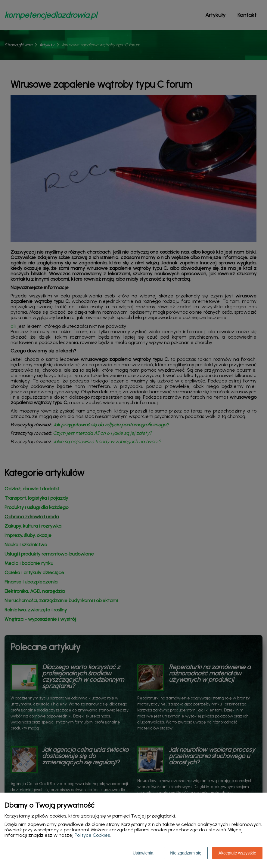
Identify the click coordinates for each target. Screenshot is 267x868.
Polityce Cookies (92, 835)
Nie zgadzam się (186, 853)
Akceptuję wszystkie (237, 853)
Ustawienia (143, 853)
